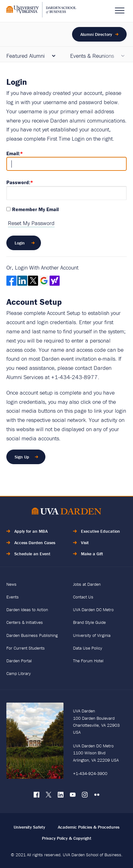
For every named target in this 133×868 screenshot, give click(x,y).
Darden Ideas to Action (27, 610)
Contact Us (83, 597)
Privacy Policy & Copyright (67, 838)
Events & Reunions (92, 56)
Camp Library (19, 673)
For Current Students (26, 648)
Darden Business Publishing (32, 635)
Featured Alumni (26, 56)
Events (13, 597)
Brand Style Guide (89, 622)
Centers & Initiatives (25, 622)
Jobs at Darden (87, 584)
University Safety (29, 827)
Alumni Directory (96, 34)
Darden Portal (19, 661)
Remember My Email (35, 209)
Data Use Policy (88, 648)
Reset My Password (31, 223)
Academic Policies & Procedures (89, 827)
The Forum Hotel (88, 661)
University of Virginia (92, 635)
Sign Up (22, 457)
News (11, 584)
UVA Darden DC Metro (93, 610)
